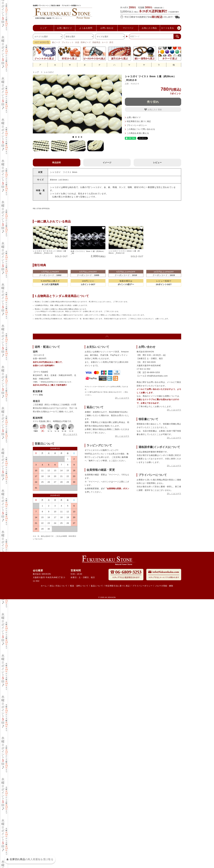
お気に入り (151, 110)
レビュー (157, 162)
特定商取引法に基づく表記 (139, 121)
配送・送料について (79, 586)
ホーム (44, 586)
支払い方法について (59, 586)
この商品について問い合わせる (141, 129)
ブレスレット (68, 42)
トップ (36, 72)
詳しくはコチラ (70, 434)
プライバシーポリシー (137, 125)
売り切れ (153, 102)
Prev (37, 105)
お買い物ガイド (134, 117)
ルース (105, 42)
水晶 (77, 42)
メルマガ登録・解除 (164, 586)
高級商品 (96, 42)
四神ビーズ (86, 42)
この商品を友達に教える (138, 133)
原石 (111, 42)
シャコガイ (49, 72)
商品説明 (57, 162)
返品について (97, 586)
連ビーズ (56, 42)
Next (118, 105)
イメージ (107, 162)
